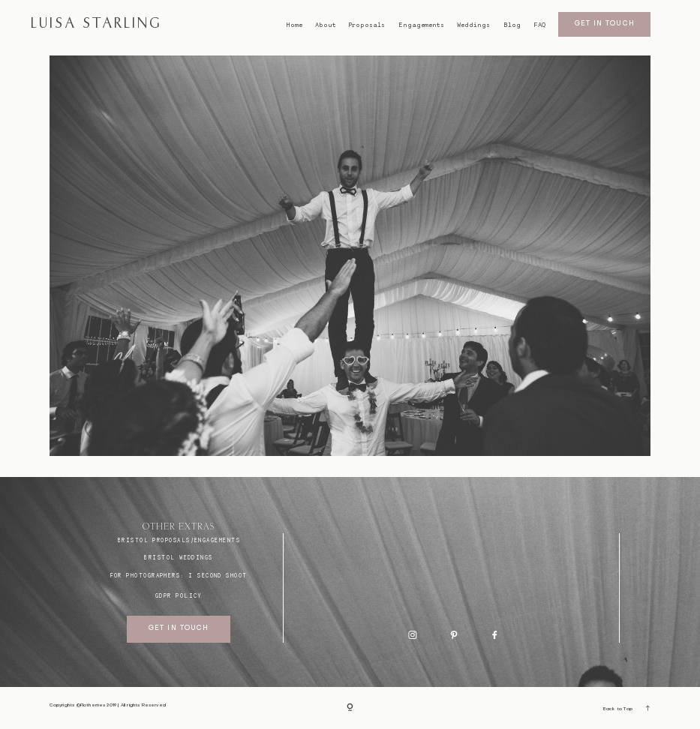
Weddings (473, 25)
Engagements (421, 25)
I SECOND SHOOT (218, 576)
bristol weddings (178, 558)
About (326, 25)
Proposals (367, 25)
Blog (512, 25)
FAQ (539, 25)
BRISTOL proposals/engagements (179, 540)
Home (294, 25)
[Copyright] (350, 708)
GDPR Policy (179, 596)
